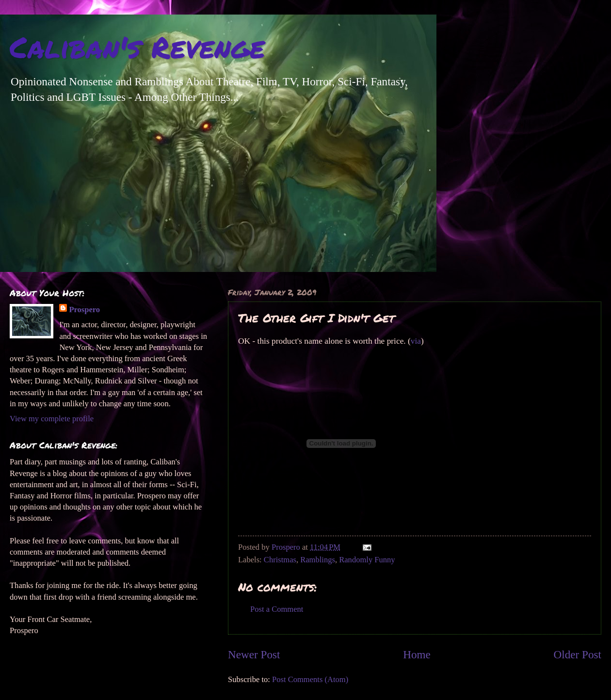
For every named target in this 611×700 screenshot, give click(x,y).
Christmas (280, 560)
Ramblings (318, 560)
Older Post (578, 654)
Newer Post (254, 654)
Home (417, 654)
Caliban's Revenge (137, 47)
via (416, 341)
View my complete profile (52, 419)
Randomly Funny (367, 560)
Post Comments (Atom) (310, 679)
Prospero (84, 310)
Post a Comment (277, 609)
